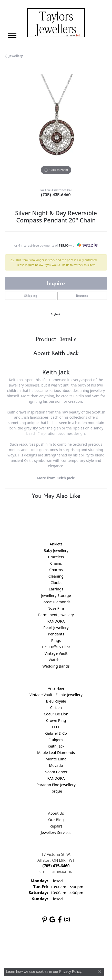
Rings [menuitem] (56, 640)
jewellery (16, 56)
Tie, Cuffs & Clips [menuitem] (56, 647)
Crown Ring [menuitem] (56, 720)
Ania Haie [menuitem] (56, 688)
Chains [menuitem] (56, 563)
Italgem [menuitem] (56, 740)
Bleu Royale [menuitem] (56, 701)
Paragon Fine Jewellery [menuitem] (56, 785)
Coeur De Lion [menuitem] (56, 714)
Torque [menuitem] (56, 791)
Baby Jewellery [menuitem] (56, 550)
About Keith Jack (56, 353)
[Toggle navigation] (12, 36)
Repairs (56, 826)
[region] (56, 125)
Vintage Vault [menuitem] (56, 653)
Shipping (31, 296)
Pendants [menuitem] (56, 634)
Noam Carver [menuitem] (56, 772)
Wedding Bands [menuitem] (56, 666)
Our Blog (56, 820)
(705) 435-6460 (56, 195)
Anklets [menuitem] (56, 544)
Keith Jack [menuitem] (56, 746)
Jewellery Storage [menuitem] (56, 595)
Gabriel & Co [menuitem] (56, 733)
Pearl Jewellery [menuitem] (56, 628)
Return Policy (26, 943)
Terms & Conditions (82, 943)
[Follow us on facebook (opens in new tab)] (60, 920)
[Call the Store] (56, 866)
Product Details (56, 339)
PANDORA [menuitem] (56, 621)
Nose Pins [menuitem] (56, 608)
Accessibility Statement (56, 953)
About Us (56, 813)
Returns (82, 296)
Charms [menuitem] (56, 570)
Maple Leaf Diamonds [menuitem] (56, 753)
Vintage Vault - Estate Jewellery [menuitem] (56, 695)
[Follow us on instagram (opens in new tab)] (67, 920)
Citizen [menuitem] (56, 708)
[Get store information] (56, 872)
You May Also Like (56, 496)
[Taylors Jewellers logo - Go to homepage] (56, 23)
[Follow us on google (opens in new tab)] (52, 920)
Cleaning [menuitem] (56, 576)
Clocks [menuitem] (56, 583)
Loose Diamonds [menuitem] (56, 602)
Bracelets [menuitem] (56, 557)
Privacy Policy (51, 943)
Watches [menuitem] (56, 660)
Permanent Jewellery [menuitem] (56, 615)
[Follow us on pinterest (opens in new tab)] (45, 920)
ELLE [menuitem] (56, 727)
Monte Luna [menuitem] (56, 759)
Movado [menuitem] (56, 765)
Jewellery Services (56, 833)
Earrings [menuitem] (56, 589)
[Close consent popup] (100, 972)
